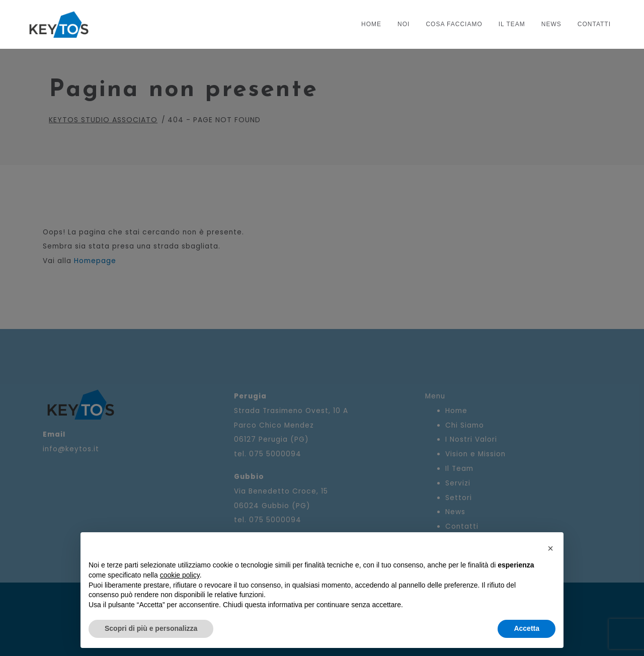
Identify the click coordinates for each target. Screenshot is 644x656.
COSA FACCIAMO (454, 24)
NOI (404, 24)
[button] (550, 548)
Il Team (512, 24)
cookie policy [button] (180, 575)
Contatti (594, 24)
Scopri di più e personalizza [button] (151, 628)
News (551, 24)
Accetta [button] (527, 628)
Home (371, 24)
